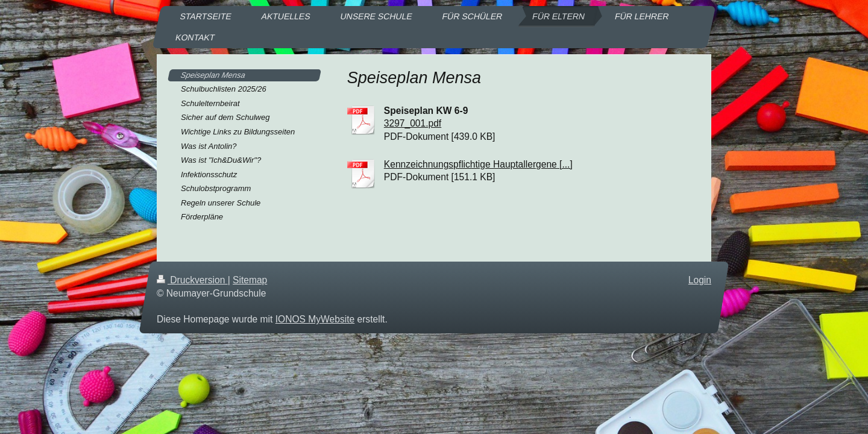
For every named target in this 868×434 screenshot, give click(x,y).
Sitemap (250, 280)
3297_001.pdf (413, 123)
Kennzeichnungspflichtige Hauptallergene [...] (478, 164)
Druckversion (192, 280)
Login (700, 280)
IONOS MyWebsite (315, 319)
